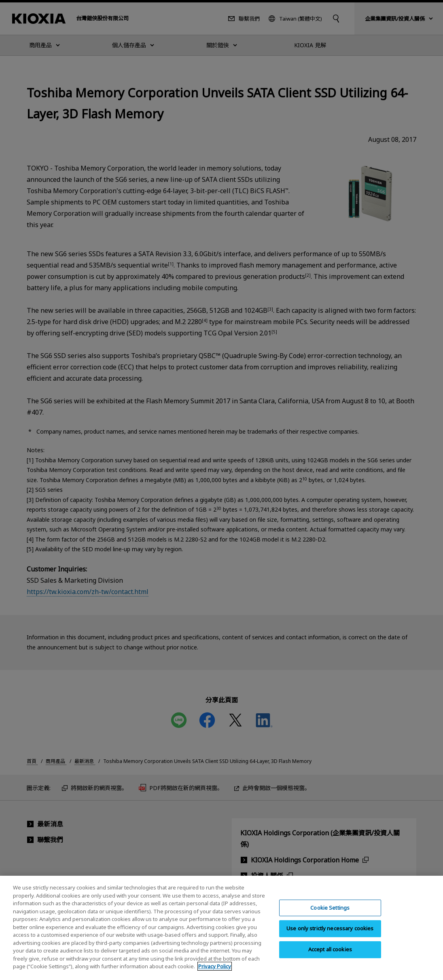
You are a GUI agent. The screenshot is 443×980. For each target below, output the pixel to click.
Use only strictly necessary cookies (330, 936)
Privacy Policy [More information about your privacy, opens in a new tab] (215, 974)
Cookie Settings (330, 915)
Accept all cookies (330, 957)
